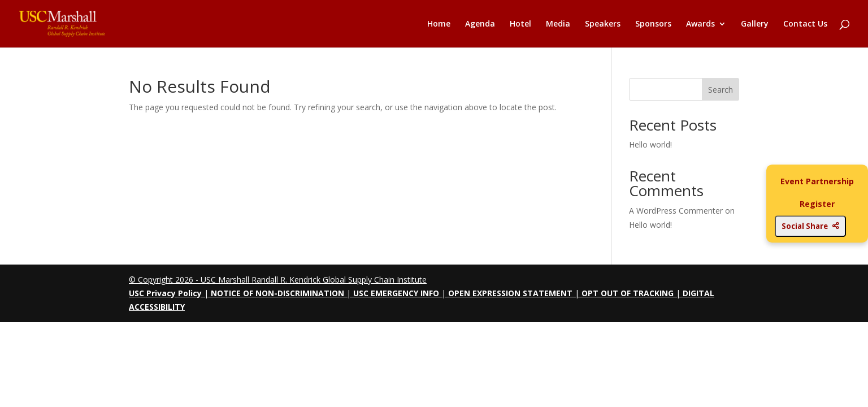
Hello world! (650, 144)
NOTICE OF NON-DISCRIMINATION (277, 293)
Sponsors (653, 24)
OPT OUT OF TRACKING (628, 293)
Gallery (755, 24)
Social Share (810, 226)
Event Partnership (817, 181)
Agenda (480, 24)
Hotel (520, 24)
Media (558, 24)
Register (817, 204)
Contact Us (805, 24)
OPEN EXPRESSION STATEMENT (510, 293)
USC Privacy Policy (165, 293)
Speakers (603, 24)
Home (439, 24)
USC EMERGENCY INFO (396, 293)
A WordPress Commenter (676, 211)
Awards (700, 24)
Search (721, 90)
